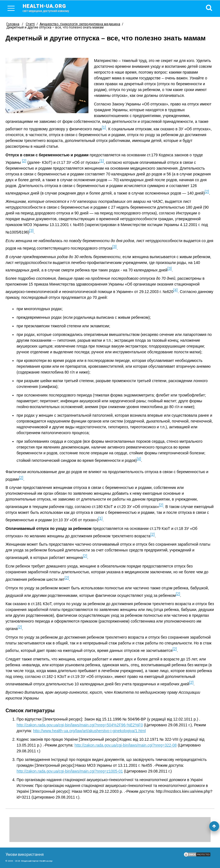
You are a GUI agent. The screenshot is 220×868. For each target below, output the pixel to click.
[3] (32, 230)
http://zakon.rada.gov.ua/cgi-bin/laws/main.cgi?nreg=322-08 (125, 745)
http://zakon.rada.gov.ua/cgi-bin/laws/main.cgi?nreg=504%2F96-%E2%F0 (80, 725)
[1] (104, 127)
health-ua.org (50, 8)
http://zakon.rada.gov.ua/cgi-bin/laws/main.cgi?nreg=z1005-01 (70, 771)
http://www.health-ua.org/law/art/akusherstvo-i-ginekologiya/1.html (90, 731)
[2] (24, 161)
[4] (176, 290)
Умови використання (25, 854)
